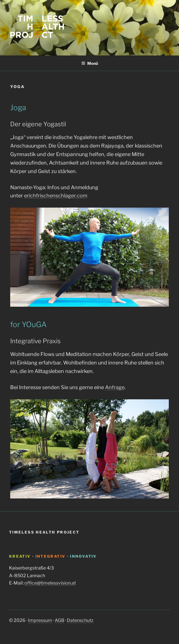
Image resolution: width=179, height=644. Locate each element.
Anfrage (115, 387)
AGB (59, 620)
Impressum (40, 620)
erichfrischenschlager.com (56, 196)
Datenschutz (80, 620)
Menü (90, 63)
